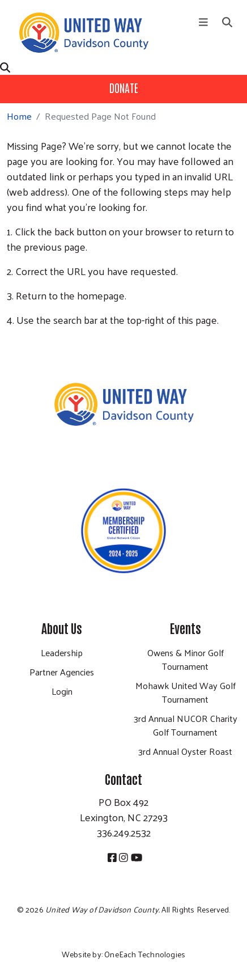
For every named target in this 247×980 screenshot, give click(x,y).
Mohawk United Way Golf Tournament (186, 692)
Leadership (62, 652)
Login (62, 691)
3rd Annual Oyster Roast (185, 751)
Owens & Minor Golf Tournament (186, 659)
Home (19, 116)
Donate (124, 87)
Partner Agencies (62, 672)
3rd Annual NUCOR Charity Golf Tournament (186, 725)
